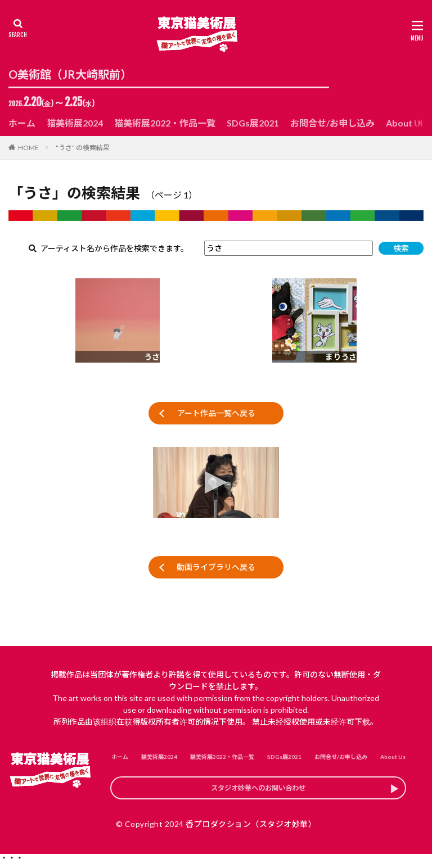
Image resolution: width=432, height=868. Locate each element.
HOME (28, 148)
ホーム (22, 123)
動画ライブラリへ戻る (216, 567)
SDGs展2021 (253, 123)
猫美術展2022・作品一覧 (165, 123)
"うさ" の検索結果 (83, 148)
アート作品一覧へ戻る (216, 413)
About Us (406, 123)
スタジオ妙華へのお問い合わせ (258, 791)
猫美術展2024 (75, 123)
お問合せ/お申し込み (332, 123)
